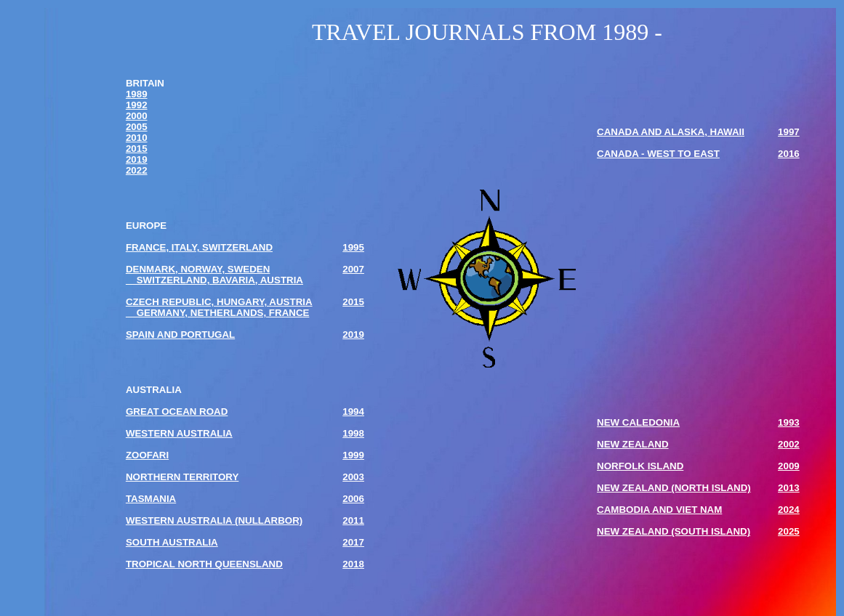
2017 (353, 542)
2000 (137, 116)
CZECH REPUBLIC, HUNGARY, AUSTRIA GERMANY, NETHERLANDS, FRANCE (219, 307)
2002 (789, 444)
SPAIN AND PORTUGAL (180, 335)
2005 (137, 127)
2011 (353, 520)
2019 (137, 159)
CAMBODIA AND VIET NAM (659, 510)
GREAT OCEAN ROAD (177, 412)
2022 (137, 170)
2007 (353, 269)
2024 (789, 510)
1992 (137, 105)
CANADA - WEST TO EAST (658, 154)
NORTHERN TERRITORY (182, 477)
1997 (789, 132)
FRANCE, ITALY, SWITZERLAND (199, 247)
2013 (789, 488)
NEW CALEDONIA (638, 422)
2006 (353, 499)
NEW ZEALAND (632, 444)
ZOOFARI (147, 455)
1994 (353, 412)
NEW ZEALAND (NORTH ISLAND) (674, 488)
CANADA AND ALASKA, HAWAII (671, 132)
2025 (789, 531)
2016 (789, 154)
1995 (353, 247)
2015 (137, 149)
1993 (789, 422)
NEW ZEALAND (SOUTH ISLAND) (674, 531)
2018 (353, 564)
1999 (353, 455)
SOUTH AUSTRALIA (172, 542)
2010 (137, 138)
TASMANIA (151, 499)
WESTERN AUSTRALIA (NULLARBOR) (214, 520)
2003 (353, 477)
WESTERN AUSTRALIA (179, 433)
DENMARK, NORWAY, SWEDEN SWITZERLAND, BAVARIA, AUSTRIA (214, 275)
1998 (353, 433)
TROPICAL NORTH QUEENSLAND (204, 564)
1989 (137, 94)
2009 (789, 466)
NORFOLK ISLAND (640, 466)
